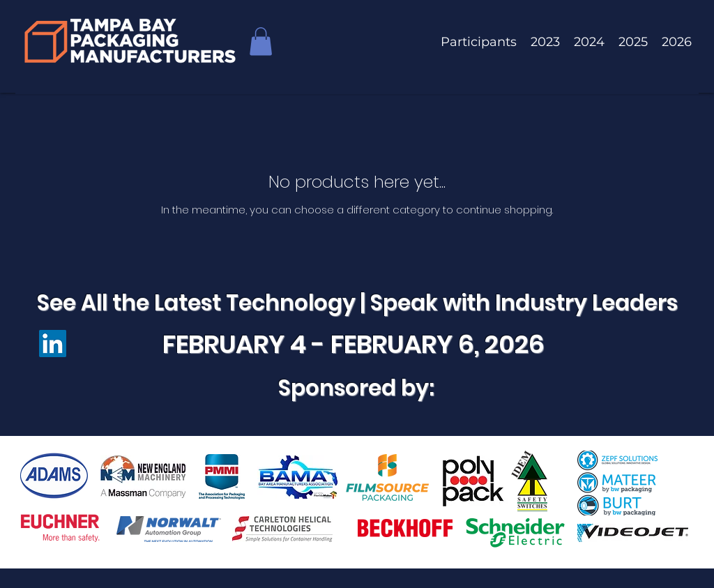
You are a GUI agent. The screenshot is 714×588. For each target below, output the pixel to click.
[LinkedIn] (53, 344)
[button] (261, 42)
